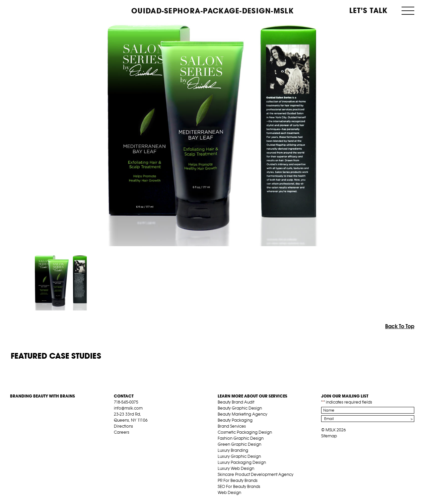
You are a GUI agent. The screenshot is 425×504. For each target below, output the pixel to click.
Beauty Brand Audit (236, 402)
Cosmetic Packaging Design (245, 432)
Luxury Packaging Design (242, 462)
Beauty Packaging (235, 420)
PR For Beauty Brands (238, 480)
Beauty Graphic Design (240, 408)
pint (138, 440)
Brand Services (232, 426)
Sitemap (329, 436)
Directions (123, 426)
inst (148, 440)
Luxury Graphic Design (239, 456)
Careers (122, 432)
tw (127, 440)
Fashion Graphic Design (241, 438)
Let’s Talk (369, 10)
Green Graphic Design (239, 444)
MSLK (35, 10)
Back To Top (400, 326)
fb (117, 440)
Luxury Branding (233, 450)
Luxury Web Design (236, 468)
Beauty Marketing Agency (242, 414)
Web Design (229, 492)
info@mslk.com (128, 408)
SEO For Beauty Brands (239, 486)
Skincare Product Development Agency (256, 474)
